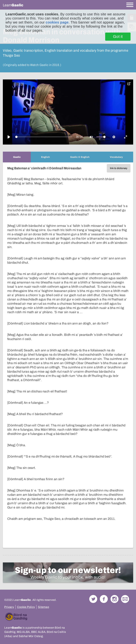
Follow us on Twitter (93, 599)
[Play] (9, 137)
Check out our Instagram (114, 599)
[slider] (44, 137)
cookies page (57, 22)
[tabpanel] (68, 355)
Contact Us (125, 599)
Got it (118, 37)
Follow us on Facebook (104, 599)
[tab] (17, 157)
